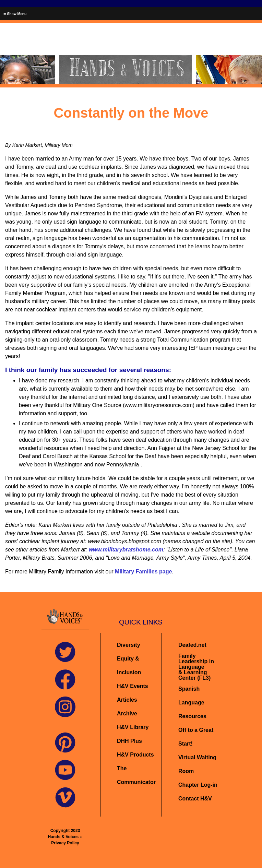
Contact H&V (195, 799)
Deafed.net (192, 645)
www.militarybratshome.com (126, 550)
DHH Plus (129, 741)
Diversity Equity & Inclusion (130, 659)
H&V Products (135, 755)
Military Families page (143, 572)
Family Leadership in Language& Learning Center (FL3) (196, 667)
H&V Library (133, 727)
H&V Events (133, 686)
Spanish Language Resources (192, 703)
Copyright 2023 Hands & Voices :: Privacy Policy (65, 837)
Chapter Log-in (198, 785)
